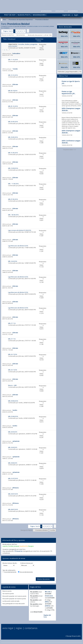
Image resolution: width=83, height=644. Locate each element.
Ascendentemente (9, 572)
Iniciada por (12, 39)
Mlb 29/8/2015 (13, 463)
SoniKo (21, 403)
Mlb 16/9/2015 (13, 447)
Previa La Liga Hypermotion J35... (69, 92)
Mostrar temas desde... (10, 563)
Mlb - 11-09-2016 (13, 184)
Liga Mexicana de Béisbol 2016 (18, 246)
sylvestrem (22, 434)
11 (24, 31)
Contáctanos (31, 628)
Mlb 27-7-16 (12, 323)
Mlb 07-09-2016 (13, 199)
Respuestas (39, 39)
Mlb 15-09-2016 (13, 153)
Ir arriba (53, 530)
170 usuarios (18, 551)
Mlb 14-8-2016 (13, 261)
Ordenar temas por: (27, 563)
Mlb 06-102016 (13, 91)
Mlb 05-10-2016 (13, 106)
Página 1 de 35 (8, 31)
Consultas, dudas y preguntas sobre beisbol (23, 45)
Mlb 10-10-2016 (13, 75)
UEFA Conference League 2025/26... (71, 142)
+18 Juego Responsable (73, 635)
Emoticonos (49, 596)
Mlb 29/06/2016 (13, 401)
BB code (48, 592)
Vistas (39, 41)
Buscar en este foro (8, 35)
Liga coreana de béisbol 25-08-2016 (20, 230)
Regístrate (66, 15)
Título (5, 39)
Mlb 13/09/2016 (13, 168)
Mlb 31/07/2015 (13, 478)
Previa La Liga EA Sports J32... (71, 82)
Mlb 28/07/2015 (13, 509)
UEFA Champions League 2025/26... (71, 109)
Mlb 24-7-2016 (13, 354)
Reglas (19, 628)
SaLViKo (21, 48)
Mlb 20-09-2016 (13, 122)
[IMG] (47, 602)
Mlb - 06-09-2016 (13, 215)
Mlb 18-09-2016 (13, 137)
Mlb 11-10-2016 (13, 60)
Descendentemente (25, 572)
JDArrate (21, 61)
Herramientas (21, 35)
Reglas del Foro (47, 616)
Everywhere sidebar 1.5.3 (70, 150)
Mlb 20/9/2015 (13, 432)
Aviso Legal (8, 628)
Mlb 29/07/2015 (13, 494)
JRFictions (21, 480)
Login (76, 15)
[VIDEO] (47, 606)
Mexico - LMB (12, 385)
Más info (64, 36)
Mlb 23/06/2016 (13, 416)
